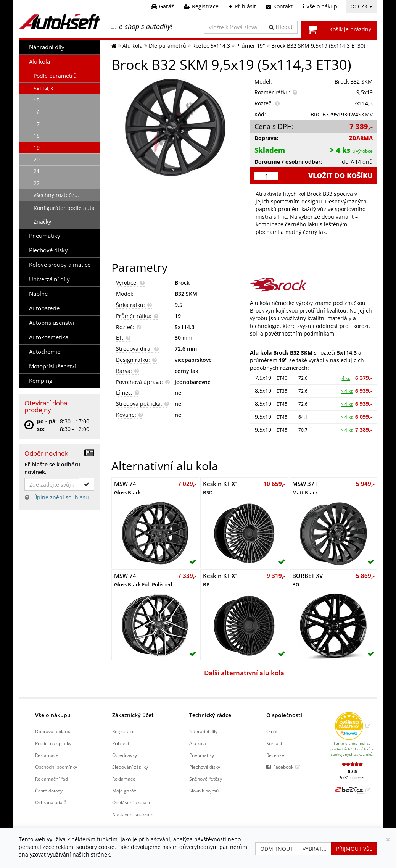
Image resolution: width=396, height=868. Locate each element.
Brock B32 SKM (354, 81)
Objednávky (125, 755)
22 (37, 183)
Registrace (123, 731)
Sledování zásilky (130, 767)
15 (37, 100)
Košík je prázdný (350, 29)
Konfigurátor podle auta (64, 208)
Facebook (283, 767)
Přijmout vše (354, 849)
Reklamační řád (52, 779)
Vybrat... (315, 849)
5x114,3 (43, 88)
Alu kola (39, 62)
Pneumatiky (45, 236)
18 (37, 136)
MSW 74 (127, 488)
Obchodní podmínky (56, 767)
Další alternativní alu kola (244, 673)
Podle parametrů (55, 76)
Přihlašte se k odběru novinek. (52, 468)
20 (37, 159)
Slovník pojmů (204, 791)
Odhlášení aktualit (131, 802)
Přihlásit (121, 743)
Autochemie (45, 352)
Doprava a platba (53, 731)
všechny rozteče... (56, 195)
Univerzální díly (49, 279)
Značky (42, 222)
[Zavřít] (388, 840)
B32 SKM (186, 294)
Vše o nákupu (53, 715)
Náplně (38, 294)
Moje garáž (124, 791)
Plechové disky (48, 250)
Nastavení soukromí (133, 814)
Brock (182, 283)
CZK (361, 6)
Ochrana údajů (51, 802)
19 (37, 148)
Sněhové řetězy (206, 779)
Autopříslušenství (52, 323)
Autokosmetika (49, 337)
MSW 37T (305, 488)
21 (37, 171)
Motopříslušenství (52, 366)
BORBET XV (307, 580)
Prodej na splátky (53, 743)
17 (37, 124)
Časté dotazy (49, 791)
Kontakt (274, 743)
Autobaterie (44, 308)
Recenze (275, 755)
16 (37, 112)
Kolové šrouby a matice (60, 265)
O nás (272, 731)
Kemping (41, 381)
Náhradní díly (47, 47)
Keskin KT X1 (221, 488)
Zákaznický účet (133, 715)
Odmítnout (277, 849)
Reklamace (47, 755)
